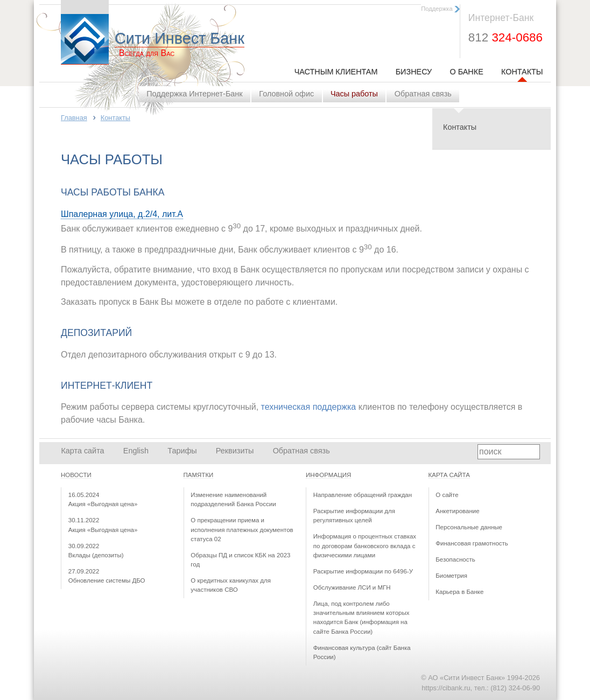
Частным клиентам (336, 72)
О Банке (466, 72)
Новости (76, 475)
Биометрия (451, 576)
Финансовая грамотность (472, 543)
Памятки (199, 475)
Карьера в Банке (459, 592)
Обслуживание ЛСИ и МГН (352, 587)
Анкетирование (457, 511)
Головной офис (286, 94)
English (136, 451)
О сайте (447, 495)
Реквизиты (235, 451)
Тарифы (182, 451)
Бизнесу (414, 72)
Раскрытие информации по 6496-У (363, 571)
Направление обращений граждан (363, 495)
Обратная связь (423, 94)
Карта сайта (82, 451)
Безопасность (455, 559)
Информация (328, 475)
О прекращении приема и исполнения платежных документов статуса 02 (242, 530)
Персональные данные (469, 527)
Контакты (522, 72)
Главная (74, 118)
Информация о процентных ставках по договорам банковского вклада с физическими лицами (365, 546)
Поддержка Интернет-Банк (194, 94)
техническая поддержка (309, 407)
